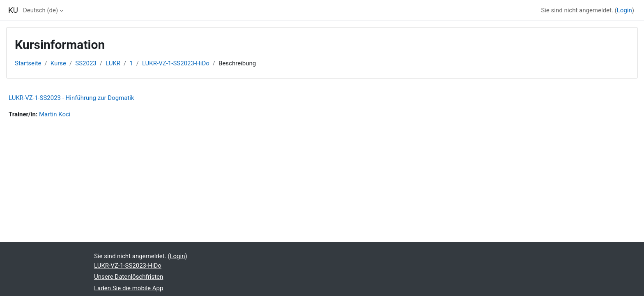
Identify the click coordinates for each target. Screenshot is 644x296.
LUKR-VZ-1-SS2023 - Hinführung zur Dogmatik (71, 98)
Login (624, 10)
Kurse (58, 63)
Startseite (28, 63)
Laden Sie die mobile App (129, 288)
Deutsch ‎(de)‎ (40, 10)
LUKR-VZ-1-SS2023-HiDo (176, 63)
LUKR (113, 63)
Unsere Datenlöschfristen (129, 277)
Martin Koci (55, 114)
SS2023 (86, 63)
